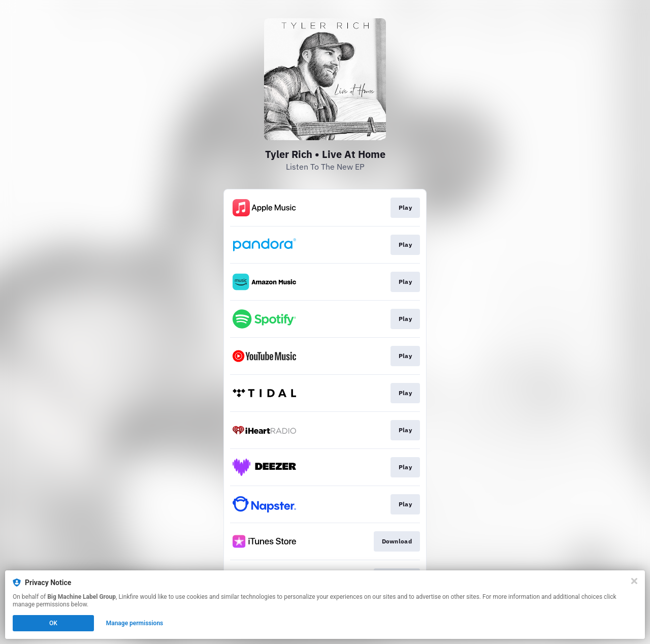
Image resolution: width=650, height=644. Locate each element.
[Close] (634, 581)
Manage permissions (135, 623)
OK (53, 623)
